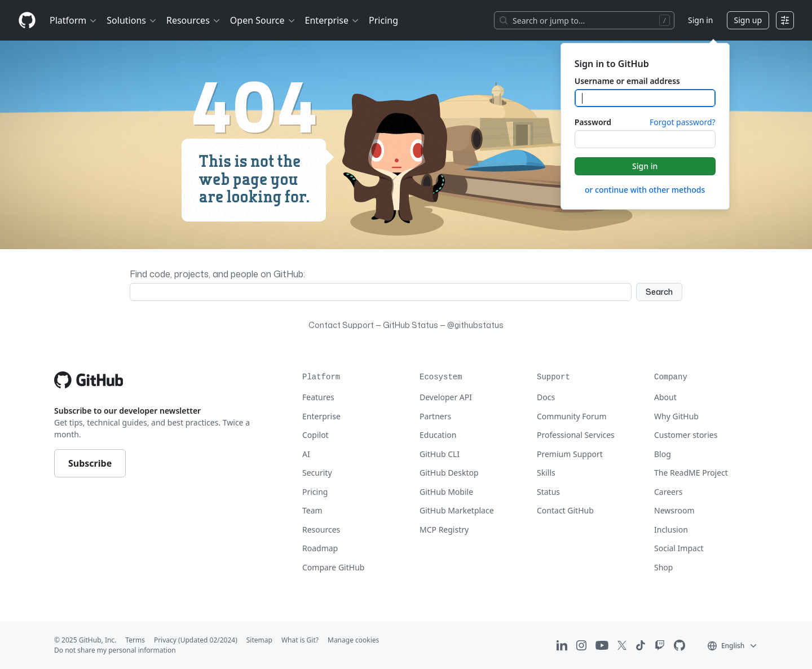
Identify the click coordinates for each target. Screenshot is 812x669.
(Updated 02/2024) (208, 640)
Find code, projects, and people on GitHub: (217, 274)
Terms (135, 640)
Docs (546, 397)
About (665, 397)
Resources (194, 20)
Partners (435, 416)
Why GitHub (676, 416)
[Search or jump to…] (584, 20)
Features (318, 397)
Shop (663, 567)
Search (659, 292)
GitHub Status (411, 325)
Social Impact (679, 548)
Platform (74, 20)
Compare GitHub (333, 567)
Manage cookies (353, 640)
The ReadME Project (691, 473)
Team (312, 510)
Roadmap (320, 548)
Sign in (700, 20)
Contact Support (341, 325)
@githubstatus (475, 325)
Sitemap (259, 640)
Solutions (132, 20)
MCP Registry (444, 530)
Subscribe (90, 463)
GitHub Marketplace (457, 510)
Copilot (315, 435)
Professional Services (576, 435)
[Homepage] (27, 21)
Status (548, 492)
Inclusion (671, 530)
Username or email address (627, 81)
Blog (663, 454)
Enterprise (332, 20)
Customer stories (686, 435)
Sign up (748, 20)
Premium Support (570, 454)
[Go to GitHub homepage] (89, 380)
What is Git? (300, 640)
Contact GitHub (565, 510)
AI (306, 454)
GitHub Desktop (449, 473)
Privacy (165, 640)
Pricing (315, 492)
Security (317, 473)
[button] (733, 645)
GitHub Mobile (446, 492)
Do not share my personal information (115, 650)
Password (593, 122)
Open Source (263, 20)
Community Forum (572, 416)
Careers (668, 492)
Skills (546, 473)
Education (438, 435)
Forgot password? (683, 122)
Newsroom (674, 510)
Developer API (446, 397)
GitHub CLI (440, 454)
